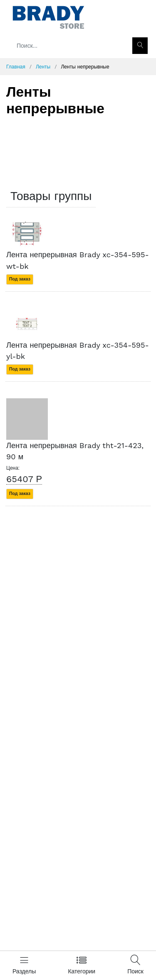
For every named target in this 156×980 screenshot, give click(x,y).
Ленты (43, 67)
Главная (16, 67)
